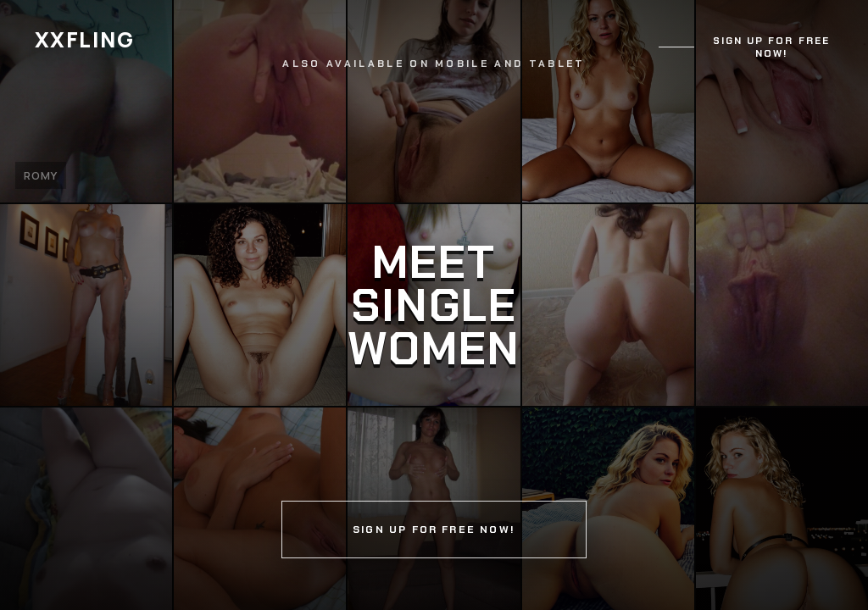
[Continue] (434, 305)
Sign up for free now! (771, 47)
